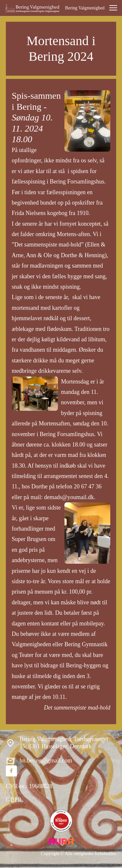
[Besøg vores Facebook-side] (11, 771)
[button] (113, 8)
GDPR (14, 800)
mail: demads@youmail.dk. (63, 497)
